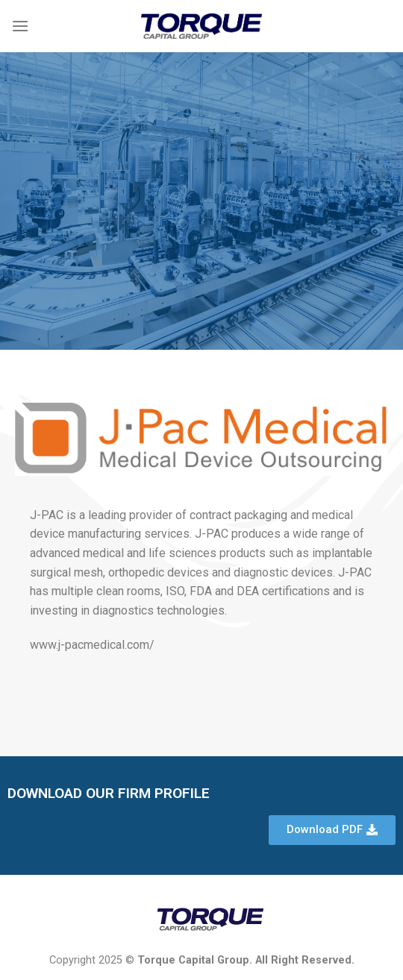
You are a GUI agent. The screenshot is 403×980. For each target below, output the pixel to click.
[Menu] (20, 26)
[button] (332, 830)
